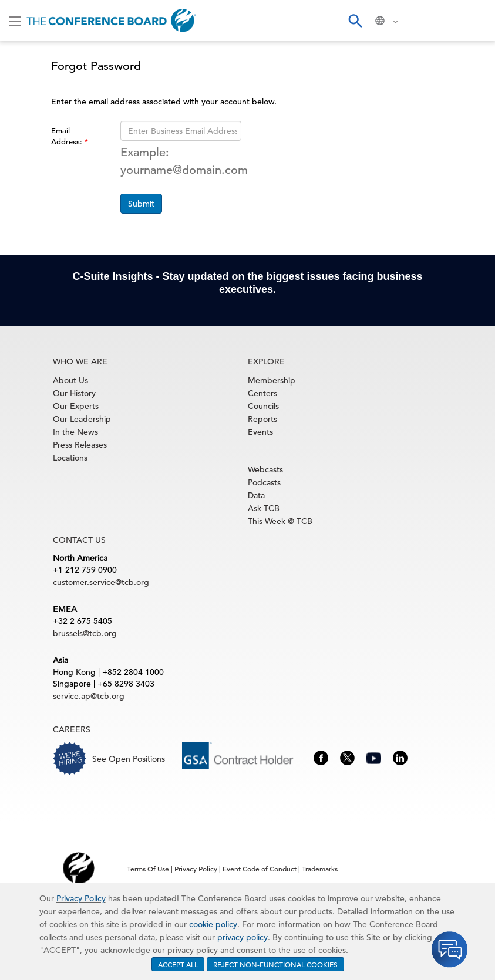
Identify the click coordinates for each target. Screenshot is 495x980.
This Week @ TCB (280, 521)
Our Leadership (82, 419)
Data (256, 495)
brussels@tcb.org (85, 633)
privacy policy (243, 937)
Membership (272, 380)
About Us (70, 380)
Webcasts (265, 469)
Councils (263, 406)
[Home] (111, 21)
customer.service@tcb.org (101, 582)
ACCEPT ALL (178, 964)
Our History (74, 393)
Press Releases (80, 445)
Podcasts (264, 482)
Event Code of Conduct (260, 869)
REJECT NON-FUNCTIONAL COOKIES (275, 964)
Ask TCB (264, 508)
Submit (141, 204)
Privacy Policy (81, 898)
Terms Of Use (148, 869)
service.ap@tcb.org (89, 696)
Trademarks (320, 869)
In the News (75, 432)
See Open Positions (129, 759)
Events (260, 432)
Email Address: (68, 136)
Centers (262, 393)
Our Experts (76, 406)
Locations (70, 458)
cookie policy (213, 924)
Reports (262, 419)
